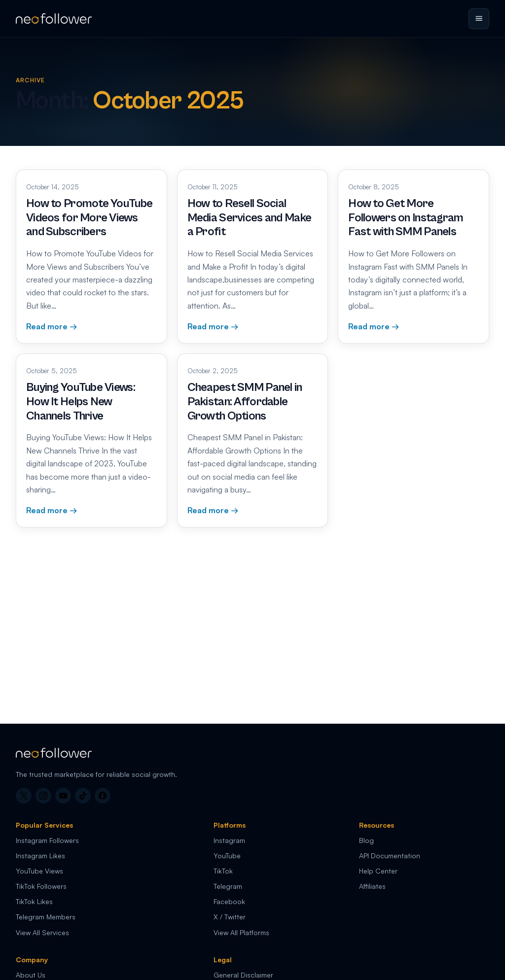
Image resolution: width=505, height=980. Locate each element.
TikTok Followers (41, 886)
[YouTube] (63, 796)
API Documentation (390, 856)
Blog (366, 840)
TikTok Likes (34, 901)
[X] (24, 796)
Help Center (378, 871)
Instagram (229, 840)
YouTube (227, 856)
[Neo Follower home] (54, 18)
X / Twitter (230, 917)
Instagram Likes (40, 856)
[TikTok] (83, 796)
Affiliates (372, 886)
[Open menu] (479, 19)
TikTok (223, 871)
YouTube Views (39, 871)
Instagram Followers (47, 840)
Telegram (228, 886)
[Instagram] (43, 796)
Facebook (229, 901)
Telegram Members (46, 917)
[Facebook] (103, 796)
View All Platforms (241, 932)
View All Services (42, 932)
